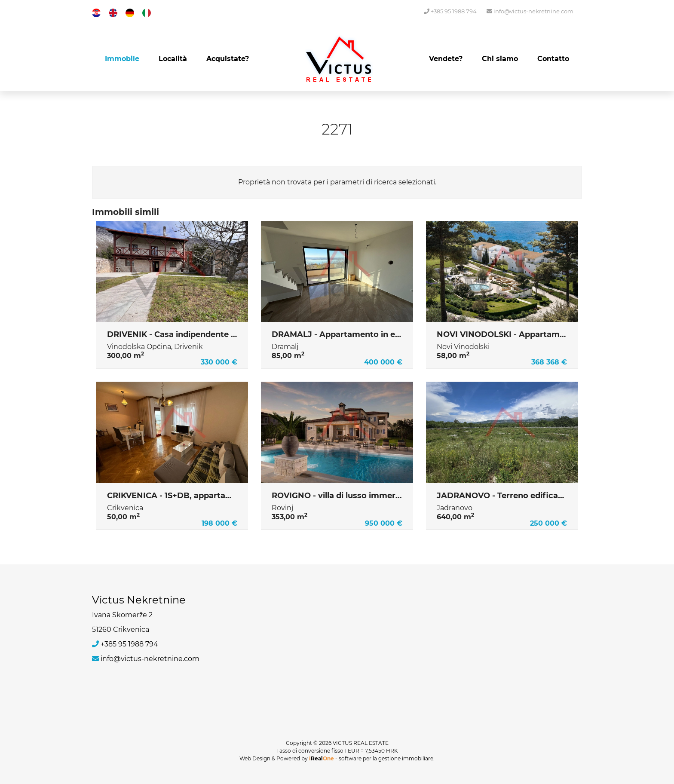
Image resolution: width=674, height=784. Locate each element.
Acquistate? (228, 59)
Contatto (553, 59)
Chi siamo (500, 59)
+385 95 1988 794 (450, 11)
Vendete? (446, 59)
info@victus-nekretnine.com (530, 11)
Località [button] (173, 59)
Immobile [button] (122, 59)
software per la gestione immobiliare (386, 758)
